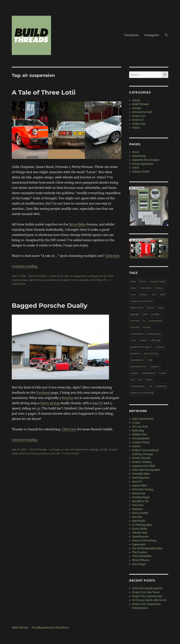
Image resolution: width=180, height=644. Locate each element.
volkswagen (138, 386)
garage (135, 314)
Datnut (136, 446)
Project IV (138, 120)
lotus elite (50, 280)
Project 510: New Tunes (146, 592)
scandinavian (139, 366)
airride (103, 276)
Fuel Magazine (141, 478)
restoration (137, 360)
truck (52, 453)
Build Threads (37, 276)
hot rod (135, 321)
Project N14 (139, 124)
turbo (162, 373)
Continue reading (25, 266)
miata (146, 327)
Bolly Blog (138, 431)
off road (156, 340)
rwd (150, 360)
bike (133, 281)
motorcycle (154, 334)
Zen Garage (139, 564)
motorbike (137, 334)
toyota (134, 373)
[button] (166, 35)
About (136, 152)
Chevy (45, 403)
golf (145, 314)
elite (111, 276)
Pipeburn (138, 509)
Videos (136, 128)
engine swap (20, 280)
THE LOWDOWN (142, 556)
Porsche (68, 398)
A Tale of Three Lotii (44, 92)
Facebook (131, 35)
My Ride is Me (140, 501)
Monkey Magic (141, 497)
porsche (43, 453)
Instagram (152, 35)
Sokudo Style (140, 533)
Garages (137, 108)
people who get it (141, 347)
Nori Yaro (138, 505)
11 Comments (71, 453)
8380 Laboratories (143, 419)
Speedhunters (140, 537)
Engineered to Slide (144, 466)
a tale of (54, 276)
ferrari (151, 308)
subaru (155, 366)
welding (161, 386)
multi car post (80, 280)
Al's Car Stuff (140, 427)
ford (161, 308)
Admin (136, 100)
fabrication (137, 308)
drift (163, 294)
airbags (93, 276)
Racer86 (137, 517)
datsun (144, 294)
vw (150, 386)
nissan (143, 340)
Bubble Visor (140, 435)
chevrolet (146, 288)
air (38, 408)
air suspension (79, 276)
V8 (104, 280)
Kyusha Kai (139, 493)
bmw (143, 281)
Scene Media (140, 529)
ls (144, 321)
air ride (64, 276)
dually (23, 453)
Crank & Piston (141, 442)
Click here (112, 256)
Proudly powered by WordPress (50, 628)
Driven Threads (141, 458)
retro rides (96, 280)
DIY (154, 294)
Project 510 (139, 116)
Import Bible (140, 486)
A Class (136, 423)
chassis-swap (158, 281)
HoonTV (137, 482)
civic (133, 294)
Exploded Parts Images (146, 160)
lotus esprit (64, 280)
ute (133, 379)
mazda (135, 327)
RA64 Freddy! (140, 513)
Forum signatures (143, 164)
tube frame (149, 373)
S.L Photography (142, 525)
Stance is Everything (144, 541)
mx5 (133, 340)
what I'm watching (142, 393)
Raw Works (139, 521)
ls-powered (155, 321)
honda (155, 314)
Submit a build (141, 172)
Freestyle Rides (141, 474)
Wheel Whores (141, 560)
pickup (55, 403)
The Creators (140, 552)
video (149, 379)
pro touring (151, 353)
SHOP (136, 168)
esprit (32, 280)
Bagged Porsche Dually (50, 305)
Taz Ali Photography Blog (147, 548)
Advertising (139, 156)
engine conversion (142, 301)
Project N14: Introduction (147, 596)
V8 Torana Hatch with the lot (149, 600)
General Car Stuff (142, 112)
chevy (159, 288)
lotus (40, 280)
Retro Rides (77, 224)
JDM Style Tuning (143, 489)
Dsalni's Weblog (142, 462)
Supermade (139, 544)
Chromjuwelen (141, 438)
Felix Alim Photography (146, 470)
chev (133, 288)
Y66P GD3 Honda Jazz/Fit (147, 588)
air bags (55, 449)
